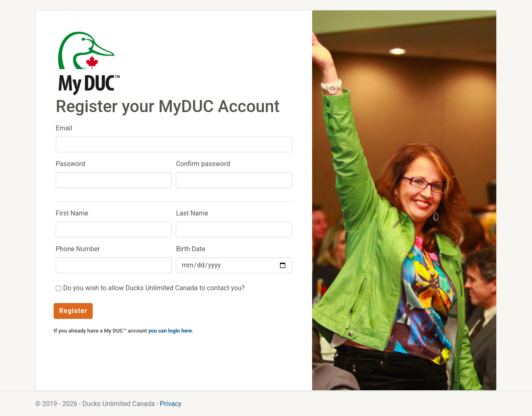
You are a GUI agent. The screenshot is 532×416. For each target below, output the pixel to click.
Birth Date (191, 249)
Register (73, 311)
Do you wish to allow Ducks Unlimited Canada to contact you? (154, 288)
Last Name (192, 213)
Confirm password (203, 164)
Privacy (171, 404)
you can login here (170, 331)
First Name (72, 213)
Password (70, 164)
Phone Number (78, 249)
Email (64, 128)
